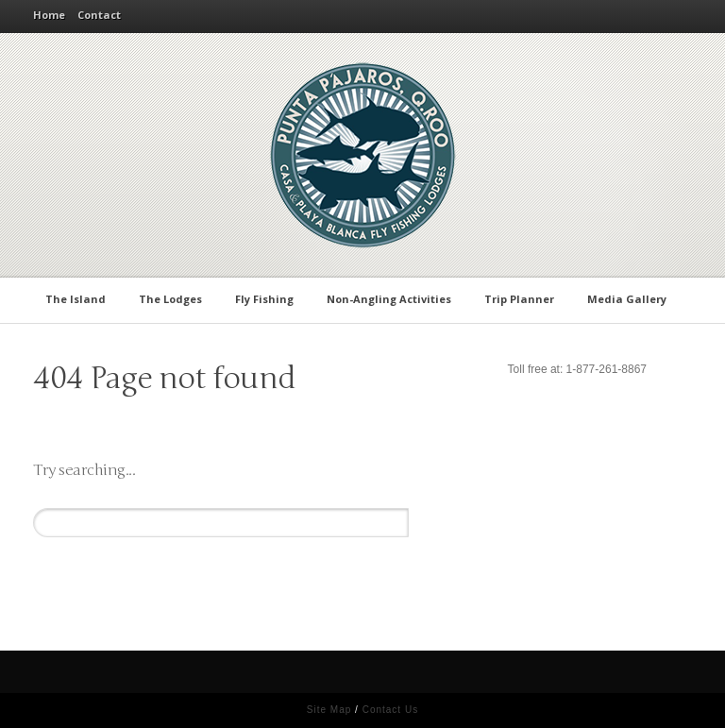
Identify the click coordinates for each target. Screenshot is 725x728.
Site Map (329, 710)
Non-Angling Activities (392, 298)
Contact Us (390, 710)
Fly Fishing (268, 298)
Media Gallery (630, 298)
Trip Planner (523, 298)
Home (49, 15)
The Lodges (174, 298)
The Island (79, 298)
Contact (99, 15)
